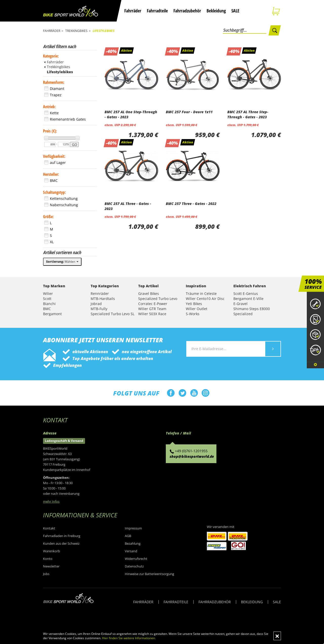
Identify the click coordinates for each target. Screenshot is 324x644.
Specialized (243, 314)
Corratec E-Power (153, 304)
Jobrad (96, 304)
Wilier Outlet (197, 309)
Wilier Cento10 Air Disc (205, 299)
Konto (48, 559)
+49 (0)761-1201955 (191, 451)
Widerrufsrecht (136, 559)
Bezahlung (133, 543)
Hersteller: (51, 174)
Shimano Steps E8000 (252, 309)
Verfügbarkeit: (54, 156)
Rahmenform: (54, 82)
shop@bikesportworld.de (192, 456)
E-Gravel (240, 304)
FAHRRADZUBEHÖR (215, 602)
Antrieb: (49, 107)
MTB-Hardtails (103, 299)
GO (75, 145)
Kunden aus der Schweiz (61, 543)
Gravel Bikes (149, 293)
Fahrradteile (157, 11)
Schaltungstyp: (54, 192)
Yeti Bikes (194, 304)
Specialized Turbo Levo (158, 299)
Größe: (48, 217)
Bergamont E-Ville (248, 299)
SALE (235, 11)
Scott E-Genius (246, 293)
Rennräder (100, 293)
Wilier (48, 293)
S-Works (193, 314)
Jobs (46, 574)
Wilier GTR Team (152, 309)
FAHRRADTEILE (176, 602)
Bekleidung (216, 11)
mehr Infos (51, 501)
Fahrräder (133, 11)
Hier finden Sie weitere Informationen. (129, 638)
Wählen (62, 262)
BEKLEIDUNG (252, 602)
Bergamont (52, 314)
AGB (128, 536)
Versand (131, 551)
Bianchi (49, 304)
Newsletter (51, 566)
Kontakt (49, 528)
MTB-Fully (99, 309)
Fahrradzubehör (187, 11)
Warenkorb (52, 551)
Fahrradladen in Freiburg (62, 536)
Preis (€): (50, 131)
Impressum (133, 528)
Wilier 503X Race (152, 314)
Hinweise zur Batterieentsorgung (149, 574)
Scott (47, 299)
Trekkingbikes (57, 67)
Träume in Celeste (201, 293)
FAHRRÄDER (143, 602)
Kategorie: (51, 56)
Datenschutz (134, 566)
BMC (47, 309)
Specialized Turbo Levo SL (113, 314)
